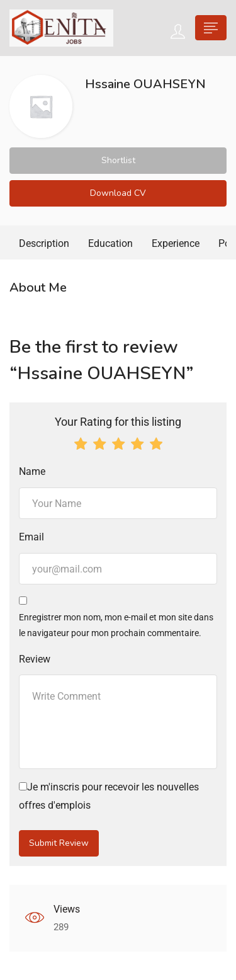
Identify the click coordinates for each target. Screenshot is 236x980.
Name (32, 471)
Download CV (118, 193)
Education (110, 243)
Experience (176, 243)
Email (31, 537)
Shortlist (118, 160)
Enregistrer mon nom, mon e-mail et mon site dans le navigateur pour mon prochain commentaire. (116, 625)
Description (44, 243)
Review (35, 659)
